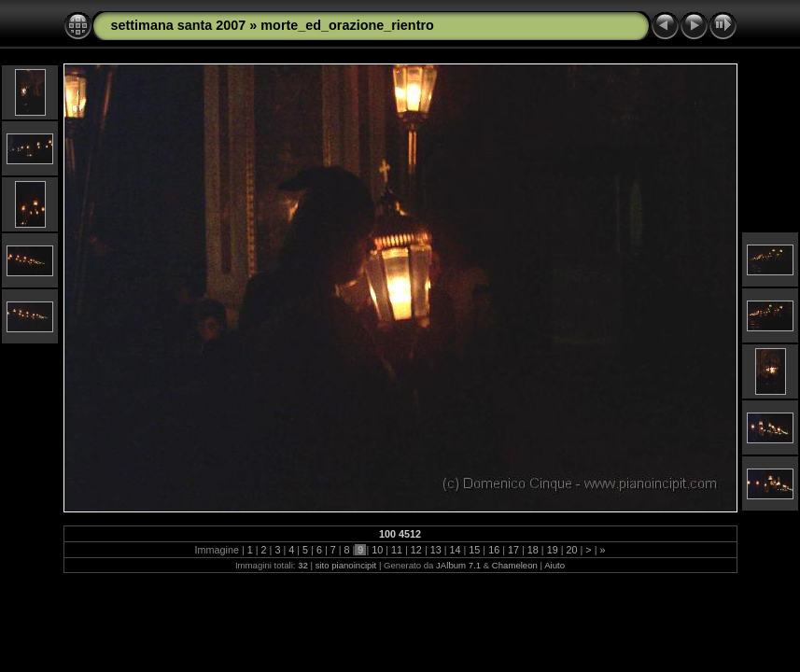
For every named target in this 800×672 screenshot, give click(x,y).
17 (513, 550)
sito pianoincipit (346, 565)
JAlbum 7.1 (458, 565)
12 (416, 550)
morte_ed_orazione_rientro (347, 25)
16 (494, 550)
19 (553, 550)
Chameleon (515, 565)
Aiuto (554, 565)
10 (377, 550)
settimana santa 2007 (179, 25)
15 (474, 550)
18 (533, 550)
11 (397, 550)
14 (456, 550)
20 (571, 550)
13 (436, 550)
